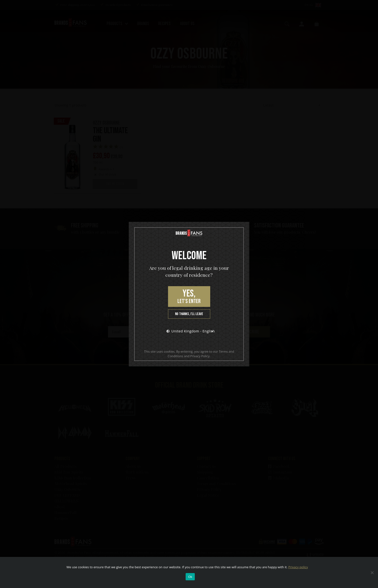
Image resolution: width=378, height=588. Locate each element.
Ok (190, 577)
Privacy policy (298, 567)
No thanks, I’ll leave (189, 314)
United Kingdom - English (191, 331)
